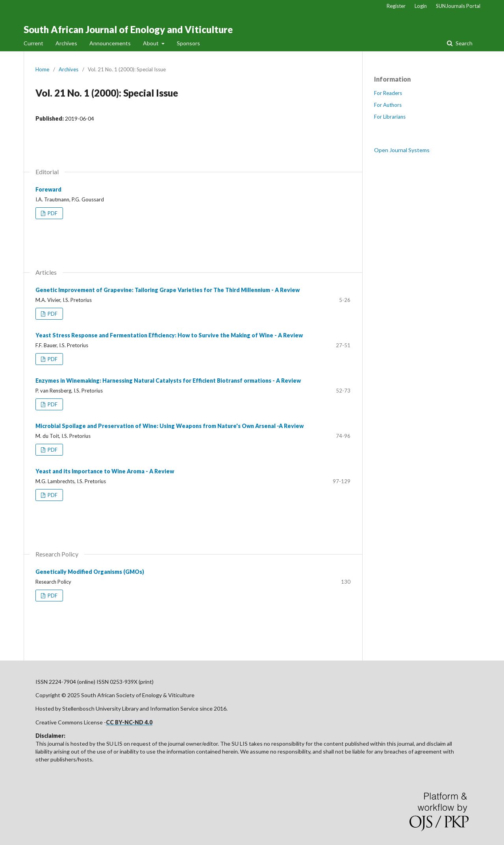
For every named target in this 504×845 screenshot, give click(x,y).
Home (42, 69)
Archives (66, 43)
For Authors (388, 105)
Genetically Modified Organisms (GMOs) (90, 572)
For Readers (388, 93)
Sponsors (188, 43)
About (151, 43)
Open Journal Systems (402, 150)
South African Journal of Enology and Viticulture (128, 29)
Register (396, 6)
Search (463, 43)
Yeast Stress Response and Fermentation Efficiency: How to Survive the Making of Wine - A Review (169, 335)
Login (421, 6)
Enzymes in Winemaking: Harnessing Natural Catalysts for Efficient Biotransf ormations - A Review (168, 381)
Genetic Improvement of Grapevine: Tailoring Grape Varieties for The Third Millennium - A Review (168, 290)
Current (33, 43)
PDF (52, 213)
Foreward (48, 189)
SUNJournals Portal (458, 6)
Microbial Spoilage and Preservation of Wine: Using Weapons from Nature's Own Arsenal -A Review (170, 426)
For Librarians (390, 117)
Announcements (110, 43)
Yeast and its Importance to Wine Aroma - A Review (105, 471)
